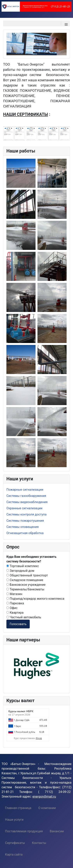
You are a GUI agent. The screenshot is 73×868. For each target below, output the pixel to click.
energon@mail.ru (44, 797)
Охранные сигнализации (24, 508)
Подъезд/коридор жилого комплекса (35, 599)
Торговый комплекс (23, 566)
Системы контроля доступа (27, 514)
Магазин (14, 594)
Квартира (15, 613)
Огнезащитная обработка (25, 533)
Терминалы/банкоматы (25, 589)
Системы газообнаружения (26, 496)
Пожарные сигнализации (25, 490)
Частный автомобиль (24, 617)
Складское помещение (25, 580)
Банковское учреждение (26, 585)
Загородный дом (20, 571)
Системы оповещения (23, 527)
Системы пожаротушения (25, 521)
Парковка (15, 603)
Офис (12, 608)
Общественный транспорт (27, 575)
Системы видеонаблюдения (27, 502)
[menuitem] (18, 808)
